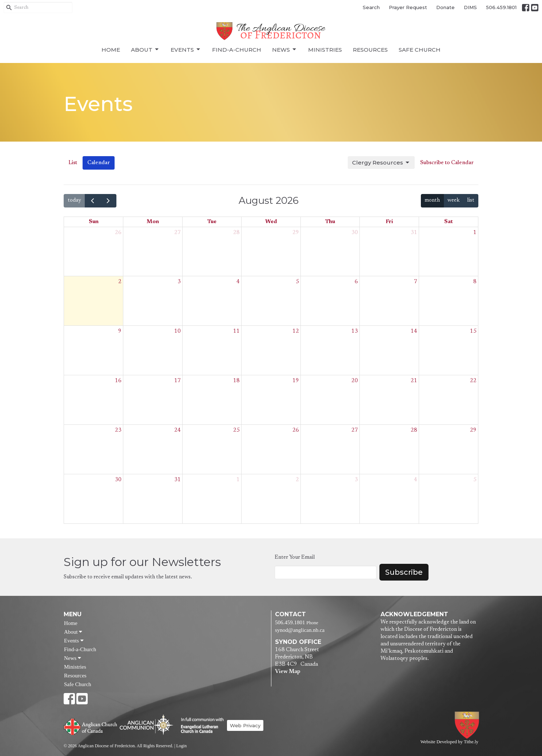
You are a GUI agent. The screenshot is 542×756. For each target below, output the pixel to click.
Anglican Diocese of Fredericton (468, 725)
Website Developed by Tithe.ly (449, 742)
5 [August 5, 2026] (297, 282)
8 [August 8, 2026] (475, 282)
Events (186, 50)
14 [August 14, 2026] (414, 331)
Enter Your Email (295, 557)
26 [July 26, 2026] (118, 233)
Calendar (99, 163)
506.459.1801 (501, 7)
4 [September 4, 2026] (416, 480)
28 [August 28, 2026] (414, 430)
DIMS (470, 7)
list (471, 200)
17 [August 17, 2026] (178, 381)
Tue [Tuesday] (212, 222)
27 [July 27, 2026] (178, 233)
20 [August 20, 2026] (355, 381)
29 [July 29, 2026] (296, 233)
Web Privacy (245, 725)
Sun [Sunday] (94, 222)
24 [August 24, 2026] (178, 430)
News (285, 50)
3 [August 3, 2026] (179, 282)
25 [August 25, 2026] (236, 430)
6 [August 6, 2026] (356, 282)
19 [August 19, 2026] (296, 381)
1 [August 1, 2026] (475, 233)
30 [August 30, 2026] (118, 480)
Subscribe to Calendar (447, 163)
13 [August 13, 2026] (355, 331)
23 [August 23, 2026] (118, 430)
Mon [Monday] (153, 222)
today (74, 200)
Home (111, 50)
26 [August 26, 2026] (296, 430)
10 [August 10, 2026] (178, 331)
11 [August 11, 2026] (236, 331)
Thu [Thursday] (330, 222)
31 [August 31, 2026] (178, 480)
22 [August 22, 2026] (473, 381)
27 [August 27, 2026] (355, 430)
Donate (445, 7)
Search (371, 7)
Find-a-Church (237, 50)
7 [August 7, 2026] (416, 282)
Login (181, 746)
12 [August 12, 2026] (296, 331)
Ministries (325, 50)
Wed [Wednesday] (271, 222)
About (145, 50)
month (432, 200)
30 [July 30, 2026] (355, 233)
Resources (370, 50)
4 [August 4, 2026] (238, 282)
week (454, 200)
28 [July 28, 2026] (236, 233)
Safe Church (420, 50)
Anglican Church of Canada (91, 726)
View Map (288, 672)
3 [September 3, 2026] (356, 480)
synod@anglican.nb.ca (300, 630)
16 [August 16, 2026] (118, 381)
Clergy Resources (381, 163)
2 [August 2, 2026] (120, 282)
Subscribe (404, 572)
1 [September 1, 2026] (238, 480)
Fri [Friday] (389, 222)
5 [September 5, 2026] (475, 480)
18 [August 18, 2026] (236, 381)
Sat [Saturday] (449, 222)
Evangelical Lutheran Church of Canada (200, 726)
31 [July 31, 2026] (414, 233)
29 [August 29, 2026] (473, 430)
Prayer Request (408, 7)
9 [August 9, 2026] (120, 331)
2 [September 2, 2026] (297, 480)
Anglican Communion (146, 725)
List (73, 163)
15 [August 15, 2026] (473, 331)
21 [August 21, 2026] (414, 381)
